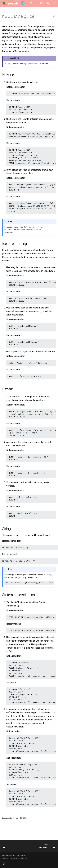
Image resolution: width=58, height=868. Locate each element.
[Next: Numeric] (46, 846)
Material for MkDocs (19, 858)
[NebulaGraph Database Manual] (14, 3)
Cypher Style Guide (31, 64)
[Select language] (48, 3)
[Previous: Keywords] (4, 846)
